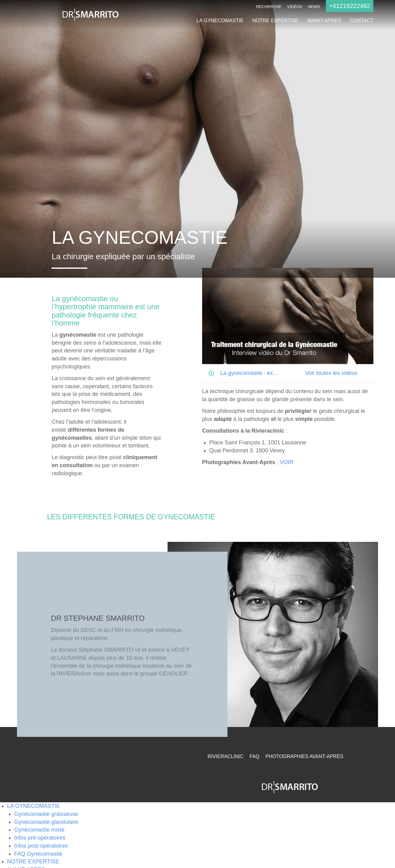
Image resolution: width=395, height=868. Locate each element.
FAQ (255, 756)
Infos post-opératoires (41, 846)
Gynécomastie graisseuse (46, 814)
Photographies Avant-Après (304, 756)
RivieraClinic (226, 756)
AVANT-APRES (324, 21)
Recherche (269, 7)
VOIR (287, 462)
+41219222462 (350, 6)
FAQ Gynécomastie (38, 854)
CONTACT (362, 21)
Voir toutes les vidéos (331, 373)
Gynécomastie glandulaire (46, 822)
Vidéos (295, 7)
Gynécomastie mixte (39, 830)
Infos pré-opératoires (40, 838)
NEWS (314, 7)
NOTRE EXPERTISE (275, 21)
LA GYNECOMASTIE (220, 21)
